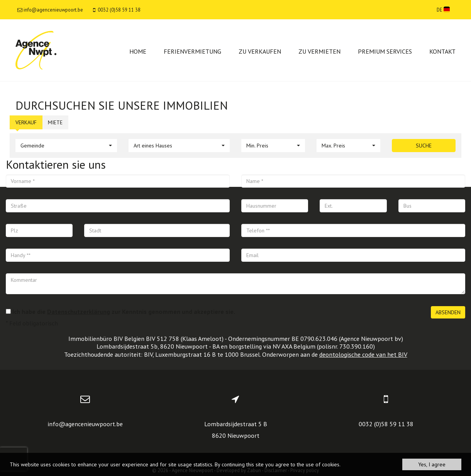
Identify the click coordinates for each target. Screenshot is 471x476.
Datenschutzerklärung (79, 312)
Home (138, 51)
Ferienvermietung (192, 51)
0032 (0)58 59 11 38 (386, 424)
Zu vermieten (319, 51)
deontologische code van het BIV (363, 354)
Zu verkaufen (260, 51)
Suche (424, 146)
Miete (55, 122)
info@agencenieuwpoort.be (85, 424)
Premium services (385, 51)
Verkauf (26, 122)
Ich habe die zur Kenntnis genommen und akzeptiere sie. (124, 312)
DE (443, 10)
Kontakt (442, 51)
